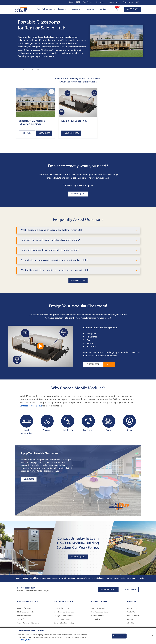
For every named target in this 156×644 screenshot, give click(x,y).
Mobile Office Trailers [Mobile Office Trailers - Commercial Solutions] (25, 608)
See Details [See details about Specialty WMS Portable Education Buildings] (27, 133)
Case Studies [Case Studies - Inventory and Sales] (95, 619)
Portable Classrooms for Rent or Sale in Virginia (125, 578)
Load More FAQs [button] (78, 280)
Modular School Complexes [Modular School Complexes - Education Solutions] (64, 612)
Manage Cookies (119, 636)
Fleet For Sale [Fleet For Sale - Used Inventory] (88, 2)
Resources (91, 9)
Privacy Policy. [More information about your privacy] (26, 640)
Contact (104, 9)
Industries (64, 9)
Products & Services (46, 9)
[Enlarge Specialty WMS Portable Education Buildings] (52, 91)
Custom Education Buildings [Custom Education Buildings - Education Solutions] (64, 623)
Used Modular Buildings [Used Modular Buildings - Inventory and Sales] (99, 612)
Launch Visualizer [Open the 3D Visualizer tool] (71, 133)
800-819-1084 (74, 2)
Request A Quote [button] (78, 194)
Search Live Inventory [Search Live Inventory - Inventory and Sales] (98, 608)
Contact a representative (31, 406)
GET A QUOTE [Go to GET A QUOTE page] (133, 9)
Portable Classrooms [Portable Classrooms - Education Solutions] (61, 608)
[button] (36, 102)
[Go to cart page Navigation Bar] (137, 2)
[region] (78, 636)
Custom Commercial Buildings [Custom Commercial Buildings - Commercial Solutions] (28, 623)
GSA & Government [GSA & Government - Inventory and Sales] (98, 616)
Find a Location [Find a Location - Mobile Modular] (133, 608)
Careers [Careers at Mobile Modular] (130, 619)
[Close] (153, 636)
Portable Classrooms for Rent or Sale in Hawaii (48, 578)
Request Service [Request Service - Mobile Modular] (133, 616)
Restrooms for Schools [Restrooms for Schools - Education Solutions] (62, 619)
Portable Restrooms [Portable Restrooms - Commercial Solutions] (24, 616)
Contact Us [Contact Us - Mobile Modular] (131, 612)
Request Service (114, 2)
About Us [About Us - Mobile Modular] (131, 623)
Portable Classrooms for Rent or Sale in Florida (86, 578)
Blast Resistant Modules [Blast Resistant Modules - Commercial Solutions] (26, 612)
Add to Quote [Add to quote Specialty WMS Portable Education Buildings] (44, 133)
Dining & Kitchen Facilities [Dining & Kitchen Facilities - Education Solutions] (63, 616)
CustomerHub (128, 2)
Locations (77, 9)
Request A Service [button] (108, 589)
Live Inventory (100, 2)
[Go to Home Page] (21, 9)
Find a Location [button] (129, 589)
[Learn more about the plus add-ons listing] (48, 479)
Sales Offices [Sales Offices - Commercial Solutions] (22, 619)
